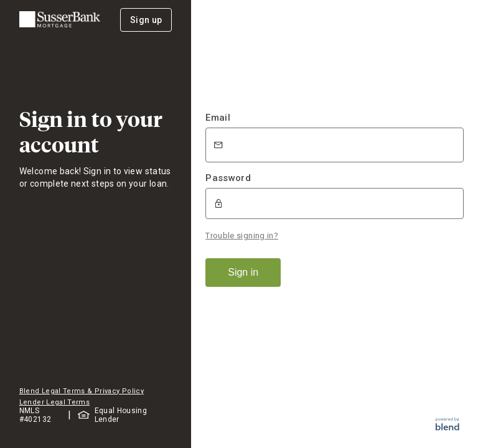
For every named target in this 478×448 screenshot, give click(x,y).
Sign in (243, 272)
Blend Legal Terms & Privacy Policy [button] (82, 391)
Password (228, 178)
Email (218, 118)
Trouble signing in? (242, 236)
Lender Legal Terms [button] (54, 402)
